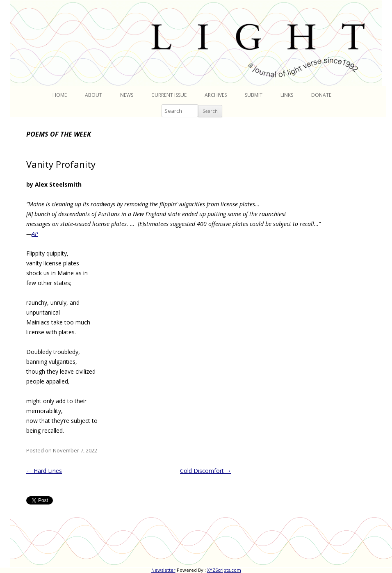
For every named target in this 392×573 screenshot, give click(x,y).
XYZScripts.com (224, 570)
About (93, 95)
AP (35, 234)
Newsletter (163, 570)
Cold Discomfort (206, 471)
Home (60, 95)
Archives (216, 95)
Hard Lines (44, 471)
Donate (321, 95)
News (127, 95)
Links (287, 95)
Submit (254, 95)
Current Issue (169, 95)
